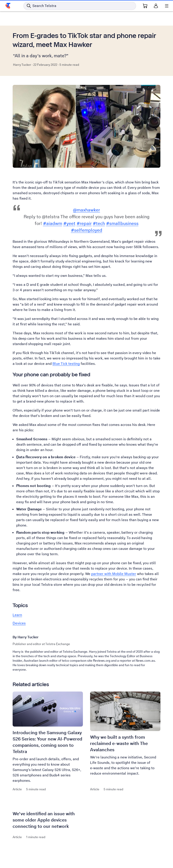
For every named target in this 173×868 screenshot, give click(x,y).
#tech (99, 223)
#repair (84, 223)
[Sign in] (156, 6)
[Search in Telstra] (80, 6)
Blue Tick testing (66, 364)
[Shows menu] (167, 6)
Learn (17, 615)
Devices (19, 623)
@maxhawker (86, 210)
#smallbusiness (122, 223)
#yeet (69, 223)
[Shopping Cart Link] (145, 6)
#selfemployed (87, 230)
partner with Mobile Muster (114, 574)
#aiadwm (53, 223)
